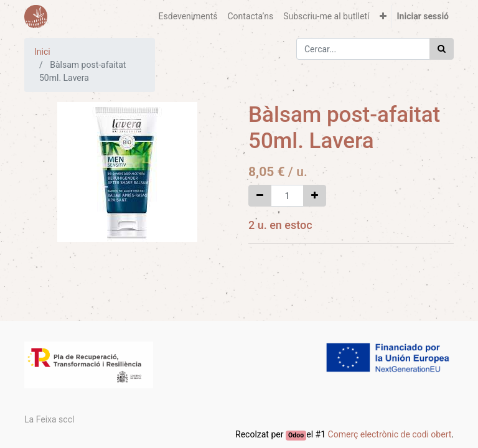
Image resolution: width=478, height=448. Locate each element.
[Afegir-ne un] (315, 196)
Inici (42, 52)
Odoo (296, 435)
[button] (383, 16)
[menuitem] (188, 16)
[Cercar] (442, 49)
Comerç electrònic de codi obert (390, 434)
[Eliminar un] (260, 196)
